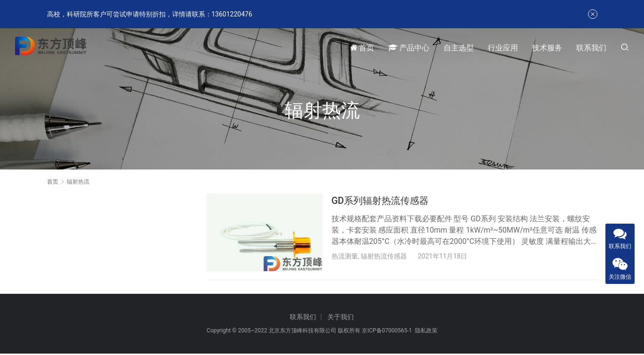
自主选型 (459, 48)
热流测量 (345, 256)
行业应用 (503, 48)
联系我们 (591, 48)
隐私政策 (426, 332)
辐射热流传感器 (384, 256)
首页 (362, 48)
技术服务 (547, 48)
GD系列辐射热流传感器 (380, 201)
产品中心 (409, 48)
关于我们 (341, 318)
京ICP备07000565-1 (387, 332)
